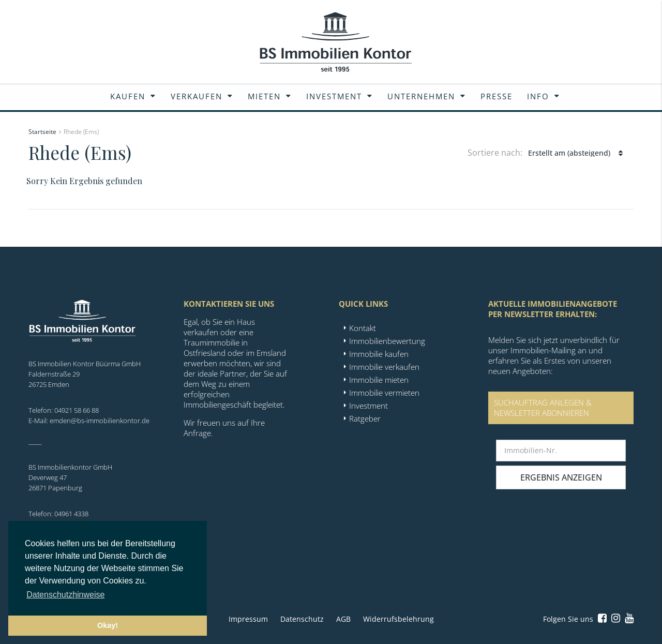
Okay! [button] (108, 625)
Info (538, 96)
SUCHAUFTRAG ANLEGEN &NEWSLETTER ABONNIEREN (543, 408)
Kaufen (128, 96)
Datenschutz (302, 619)
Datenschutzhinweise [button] (65, 595)
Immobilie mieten (379, 380)
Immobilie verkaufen (384, 367)
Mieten (264, 96)
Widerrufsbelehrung (398, 619)
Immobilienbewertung (387, 341)
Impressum (248, 619)
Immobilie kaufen (379, 354)
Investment (334, 96)
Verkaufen (197, 96)
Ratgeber (365, 418)
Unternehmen (421, 96)
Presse (496, 96)
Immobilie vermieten (384, 393)
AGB (343, 619)
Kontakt (363, 328)
